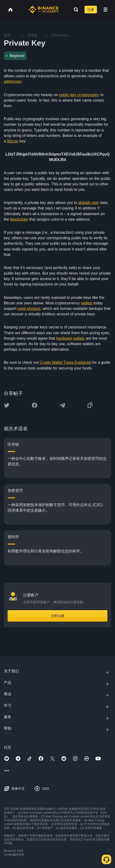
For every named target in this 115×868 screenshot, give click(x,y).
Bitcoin (13, 141)
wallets (87, 303)
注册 (91, 10)
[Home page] (44, 10)
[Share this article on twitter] (7, 405)
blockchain (19, 219)
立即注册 (58, 616)
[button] (105, 10)
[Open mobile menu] (105, 10)
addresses (13, 81)
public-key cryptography (79, 95)
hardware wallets (70, 338)
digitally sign (89, 203)
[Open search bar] (75, 10)
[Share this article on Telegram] (62, 405)
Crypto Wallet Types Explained (65, 362)
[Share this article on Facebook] (35, 405)
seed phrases (29, 309)
